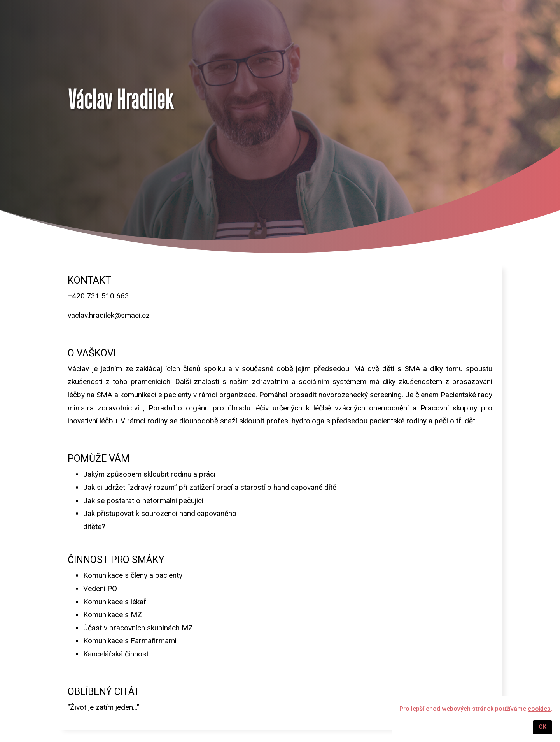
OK (542, 727)
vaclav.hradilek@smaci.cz (109, 315)
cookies (539, 709)
